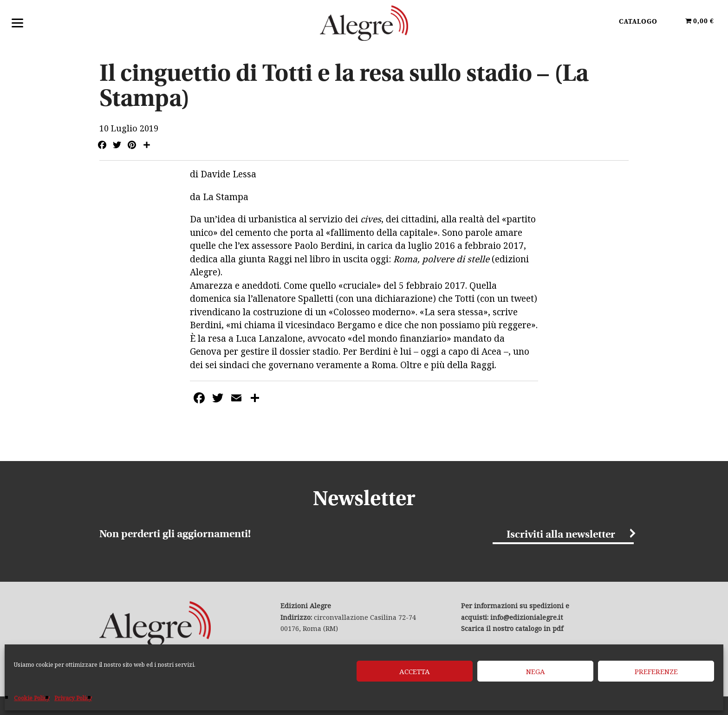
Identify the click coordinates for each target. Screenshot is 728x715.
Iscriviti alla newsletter (561, 535)
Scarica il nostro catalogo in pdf (512, 628)
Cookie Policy (32, 698)
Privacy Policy (73, 698)
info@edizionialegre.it (526, 617)
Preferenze (656, 671)
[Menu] (17, 22)
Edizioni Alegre (364, 23)
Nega (536, 671)
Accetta (415, 671)
